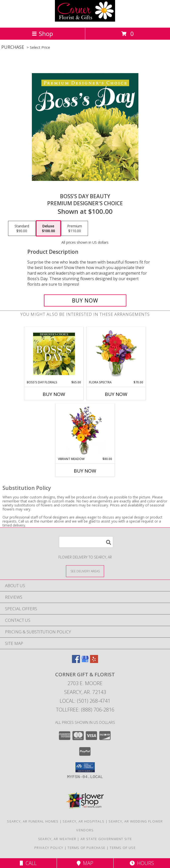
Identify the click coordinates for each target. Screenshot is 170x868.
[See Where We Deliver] (85, 571)
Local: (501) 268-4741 (85, 701)
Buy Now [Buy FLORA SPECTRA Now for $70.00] (116, 394)
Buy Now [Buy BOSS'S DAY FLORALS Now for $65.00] (54, 394)
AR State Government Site (106, 839)
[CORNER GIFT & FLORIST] (85, 20)
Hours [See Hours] (142, 863)
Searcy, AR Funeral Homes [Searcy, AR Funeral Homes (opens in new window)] (33, 821)
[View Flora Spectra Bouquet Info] (116, 354)
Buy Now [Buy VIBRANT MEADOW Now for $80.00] (85, 471)
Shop (42, 34)
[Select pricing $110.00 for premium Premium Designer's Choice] (75, 228)
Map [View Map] (85, 863)
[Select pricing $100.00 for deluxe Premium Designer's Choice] (48, 228)
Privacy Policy (49, 848)
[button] (85, 767)
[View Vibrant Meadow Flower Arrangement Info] (85, 430)
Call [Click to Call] (28, 863)
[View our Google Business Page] (85, 661)
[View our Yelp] (94, 661)
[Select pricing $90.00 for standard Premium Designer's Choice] (22, 228)
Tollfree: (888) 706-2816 (85, 710)
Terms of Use (123, 848)
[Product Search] (86, 542)
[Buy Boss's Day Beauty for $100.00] (85, 300)
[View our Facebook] (76, 661)
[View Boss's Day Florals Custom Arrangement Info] (54, 354)
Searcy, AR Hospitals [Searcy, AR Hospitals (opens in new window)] (83, 821)
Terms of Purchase (86, 848)
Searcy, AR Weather (57, 839)
